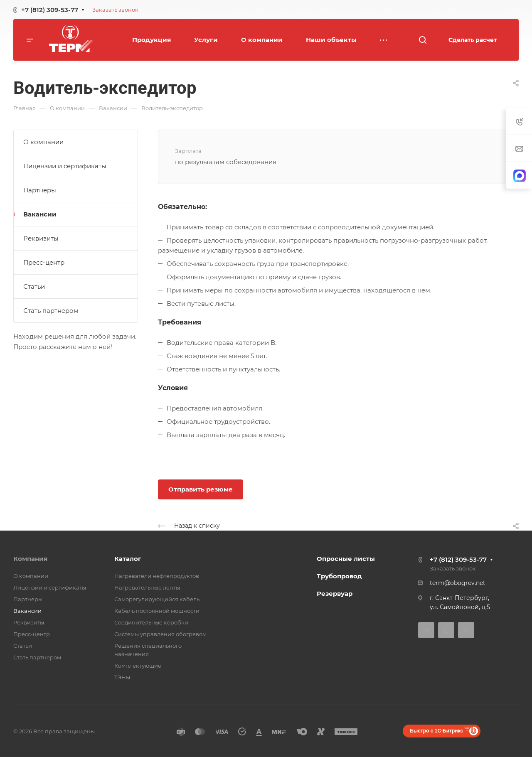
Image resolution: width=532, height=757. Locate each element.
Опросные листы (346, 559)
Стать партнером (51, 311)
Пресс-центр (44, 262)
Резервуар (335, 594)
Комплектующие (138, 666)
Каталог (128, 559)
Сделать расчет (473, 40)
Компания (30, 559)
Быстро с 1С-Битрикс (436, 731)
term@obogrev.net (458, 583)
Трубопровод (339, 576)
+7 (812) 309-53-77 (50, 10)
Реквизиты (41, 238)
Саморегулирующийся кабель (157, 599)
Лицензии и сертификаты (65, 166)
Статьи (34, 286)
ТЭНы (122, 677)
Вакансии (40, 214)
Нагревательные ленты (147, 587)
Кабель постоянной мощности (157, 611)
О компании (43, 142)
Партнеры (40, 190)
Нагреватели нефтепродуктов (157, 576)
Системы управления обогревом (160, 634)
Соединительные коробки (151, 622)
